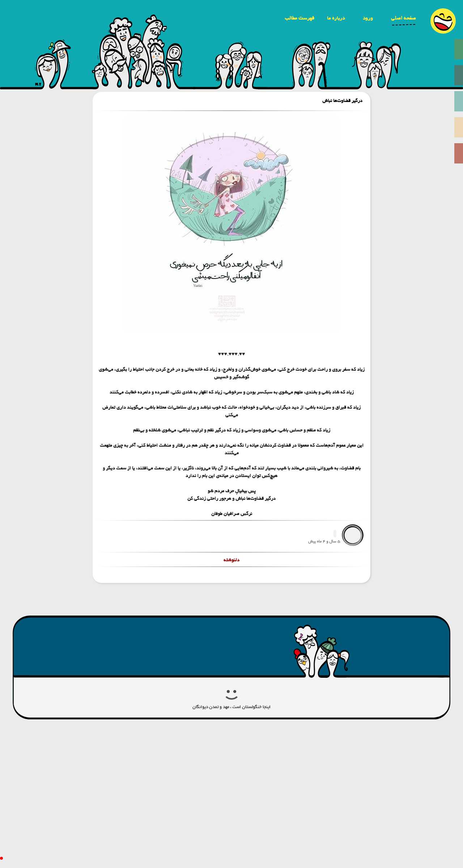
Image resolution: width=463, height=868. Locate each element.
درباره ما (336, 18)
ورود (368, 18)
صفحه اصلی (403, 18)
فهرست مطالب (300, 18)
